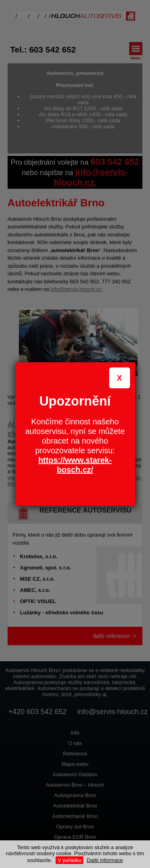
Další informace (105, 860)
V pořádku (69, 860)
